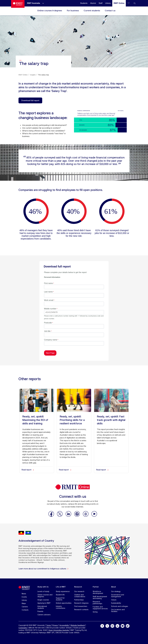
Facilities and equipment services (100, 608)
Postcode (48, 323)
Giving (95, 612)
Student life (60, 595)
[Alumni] (93, 3)
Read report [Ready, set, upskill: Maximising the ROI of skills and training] (28, 470)
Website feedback (78, 625)
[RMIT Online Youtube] (94, 516)
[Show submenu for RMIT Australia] (42, 3)
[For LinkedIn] (117, 626)
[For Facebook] (102, 626)
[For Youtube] (123, 626)
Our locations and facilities (118, 610)
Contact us (110, 11)
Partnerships (79, 600)
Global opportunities (64, 603)
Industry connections (61, 607)
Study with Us (43, 587)
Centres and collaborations (80, 596)
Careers (25, 607)
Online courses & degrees (50, 11)
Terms (49, 625)
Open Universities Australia (59, 630)
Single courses (43, 600)
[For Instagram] (112, 626)
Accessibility (64, 625)
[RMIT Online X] (60, 516)
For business (73, 11)
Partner (96, 587)
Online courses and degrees (45, 596)
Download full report (30, 100)
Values (114, 600)
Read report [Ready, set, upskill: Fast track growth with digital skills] (102, 470)
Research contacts (81, 609)
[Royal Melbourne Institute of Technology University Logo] (18, 4)
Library (24, 600)
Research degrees (81, 603)
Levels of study (43, 591)
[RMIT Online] (119, 3)
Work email (49, 300)
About (113, 587)
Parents (40, 611)
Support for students (60, 599)
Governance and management (118, 596)
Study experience (63, 591)
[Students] (84, 3)
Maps (24, 603)
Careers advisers (44, 615)
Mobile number (50, 309)
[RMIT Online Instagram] (77, 516)
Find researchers (81, 606)
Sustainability (116, 603)
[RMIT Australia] (33, 3)
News (24, 594)
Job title (47, 331)
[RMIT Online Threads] (86, 516)
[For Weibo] (128, 626)
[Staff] (101, 3)
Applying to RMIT (44, 603)
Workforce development (98, 592)
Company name (51, 340)
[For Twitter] (107, 626)
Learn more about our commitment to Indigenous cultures (44, 569)
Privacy (55, 625)
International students (42, 607)
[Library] (108, 3)
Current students (92, 11)
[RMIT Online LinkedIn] (69, 516)
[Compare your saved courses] (130, 3)
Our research (79, 591)
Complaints (23, 628)
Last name (48, 292)
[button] (135, 3)
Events (24, 597)
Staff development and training (100, 597)
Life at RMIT (61, 587)
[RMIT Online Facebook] (51, 516)
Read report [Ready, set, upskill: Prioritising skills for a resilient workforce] (65, 470)
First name (48, 283)
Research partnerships (97, 603)
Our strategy (116, 591)
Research (78, 587)
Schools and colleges (120, 606)
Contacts (25, 610)
